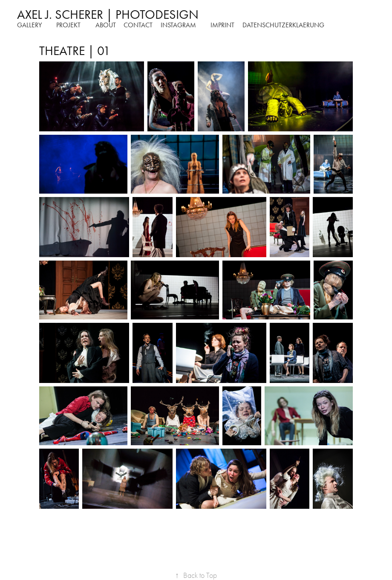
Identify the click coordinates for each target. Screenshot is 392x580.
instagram (178, 25)
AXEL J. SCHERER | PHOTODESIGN (108, 14)
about (106, 25)
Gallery (29, 25)
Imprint (222, 25)
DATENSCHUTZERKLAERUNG (283, 25)
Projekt (68, 25)
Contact (138, 25)
